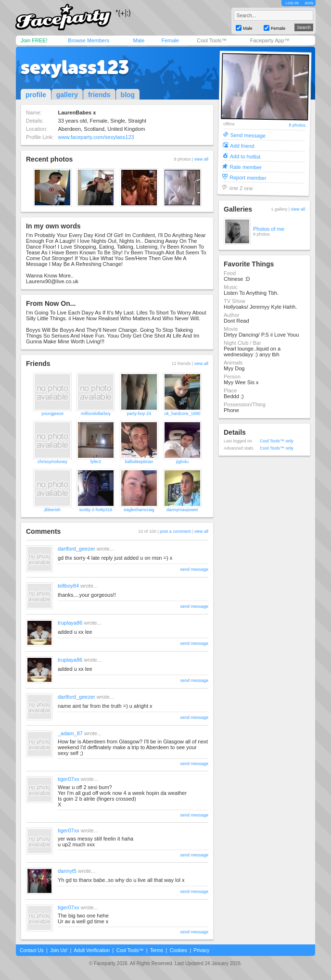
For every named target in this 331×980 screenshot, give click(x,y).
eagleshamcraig (139, 510)
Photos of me (269, 229)
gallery (67, 95)
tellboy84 (68, 586)
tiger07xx (69, 779)
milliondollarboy (96, 414)
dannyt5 (67, 871)
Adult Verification (92, 950)
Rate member (246, 167)
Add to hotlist (245, 156)
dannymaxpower (182, 510)
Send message (248, 135)
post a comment (175, 531)
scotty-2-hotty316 (95, 510)
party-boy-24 (139, 414)
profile (36, 95)
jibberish (52, 510)
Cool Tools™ (212, 40)
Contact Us (32, 950)
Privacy (202, 950)
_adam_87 (70, 733)
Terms (157, 950)
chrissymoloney (52, 462)
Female (170, 40)
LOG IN (292, 3)
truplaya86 (70, 623)
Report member (248, 177)
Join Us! (59, 950)
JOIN (309, 3)
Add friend (242, 145)
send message (194, 569)
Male (139, 40)
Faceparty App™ (270, 40)
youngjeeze (52, 414)
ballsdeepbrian (139, 462)
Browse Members (89, 40)
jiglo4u (182, 462)
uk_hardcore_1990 (182, 414)
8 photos (297, 125)
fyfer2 (96, 462)
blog (128, 95)
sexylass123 (75, 67)
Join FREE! (34, 40)
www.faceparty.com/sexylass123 (96, 137)
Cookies (178, 950)
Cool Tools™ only (277, 441)
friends (99, 95)
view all (201, 159)
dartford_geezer (76, 549)
